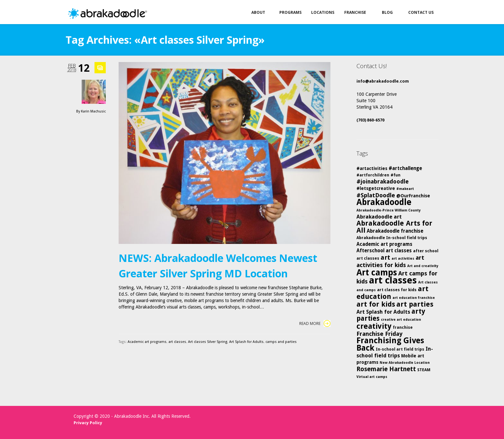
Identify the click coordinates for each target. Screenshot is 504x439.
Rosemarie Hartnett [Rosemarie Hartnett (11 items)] (386, 369)
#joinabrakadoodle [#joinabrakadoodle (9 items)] (382, 182)
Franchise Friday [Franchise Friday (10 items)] (379, 334)
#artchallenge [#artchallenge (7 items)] (405, 168)
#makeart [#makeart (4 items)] (405, 189)
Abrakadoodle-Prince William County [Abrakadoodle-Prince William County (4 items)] (389, 210)
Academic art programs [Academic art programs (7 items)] (384, 244)
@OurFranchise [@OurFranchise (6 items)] (413, 196)
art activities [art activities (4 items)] (403, 259)
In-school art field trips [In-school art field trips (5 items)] (400, 349)
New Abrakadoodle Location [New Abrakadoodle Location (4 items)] (405, 363)
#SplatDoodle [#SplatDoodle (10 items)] (376, 195)
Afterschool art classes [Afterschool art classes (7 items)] (384, 251)
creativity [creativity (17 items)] (374, 326)
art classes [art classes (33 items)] (393, 280)
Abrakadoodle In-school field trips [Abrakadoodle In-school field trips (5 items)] (392, 238)
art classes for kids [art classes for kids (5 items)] (397, 290)
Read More (315, 323)
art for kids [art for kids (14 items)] (376, 304)
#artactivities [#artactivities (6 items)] (372, 168)
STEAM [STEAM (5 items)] (424, 370)
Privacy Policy (88, 423)
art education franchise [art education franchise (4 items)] (414, 298)
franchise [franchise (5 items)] (403, 327)
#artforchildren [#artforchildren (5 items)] (373, 175)
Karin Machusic (93, 111)
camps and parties (281, 342)
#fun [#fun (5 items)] (396, 175)
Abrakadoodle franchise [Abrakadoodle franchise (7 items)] (395, 231)
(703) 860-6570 (370, 120)
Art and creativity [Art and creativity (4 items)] (423, 266)
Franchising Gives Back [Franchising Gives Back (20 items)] (390, 344)
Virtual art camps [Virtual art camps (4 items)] (372, 377)
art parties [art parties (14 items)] (415, 304)
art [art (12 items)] (385, 257)
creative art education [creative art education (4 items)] (401, 320)
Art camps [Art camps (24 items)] (377, 272)
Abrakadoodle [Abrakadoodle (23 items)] (384, 202)
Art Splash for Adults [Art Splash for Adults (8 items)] (383, 312)
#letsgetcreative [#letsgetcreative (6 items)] (376, 188)
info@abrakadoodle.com (383, 81)
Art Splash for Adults (246, 342)
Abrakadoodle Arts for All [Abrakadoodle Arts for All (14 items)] (394, 227)
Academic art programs (147, 342)
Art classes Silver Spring (208, 342)
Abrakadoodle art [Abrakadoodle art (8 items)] (379, 217)
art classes (177, 342)
